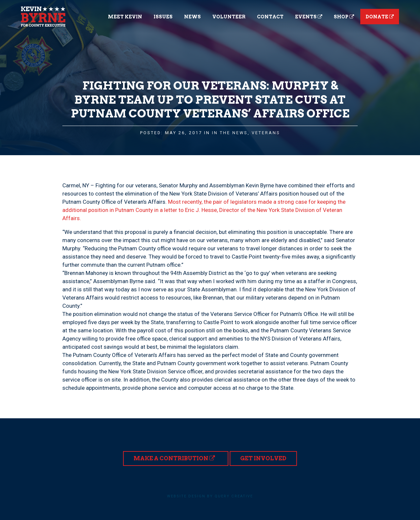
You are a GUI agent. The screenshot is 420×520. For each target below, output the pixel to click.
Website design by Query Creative (210, 496)
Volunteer (229, 17)
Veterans (266, 133)
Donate (380, 17)
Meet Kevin (125, 17)
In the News (230, 133)
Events (309, 17)
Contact (270, 17)
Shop (344, 17)
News (192, 17)
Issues (163, 17)
